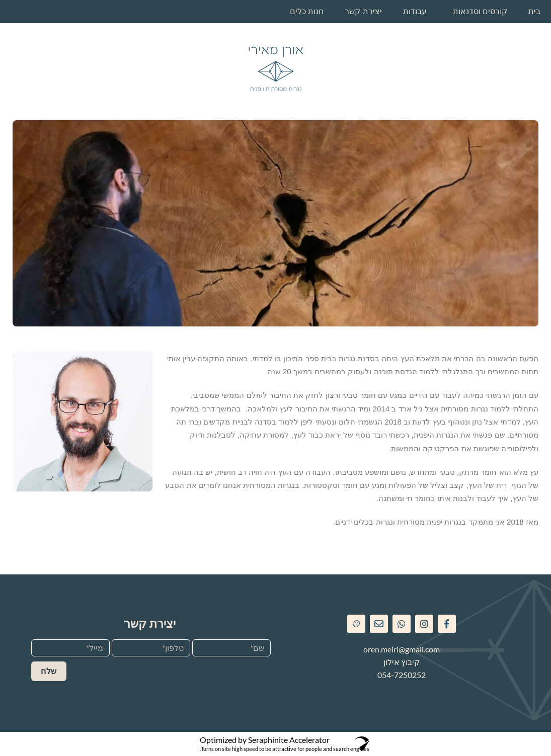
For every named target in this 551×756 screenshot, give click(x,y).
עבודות (415, 11)
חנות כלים (307, 11)
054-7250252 (402, 675)
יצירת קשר (363, 11)
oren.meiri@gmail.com (402, 649)
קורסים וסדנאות (480, 11)
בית (534, 11)
